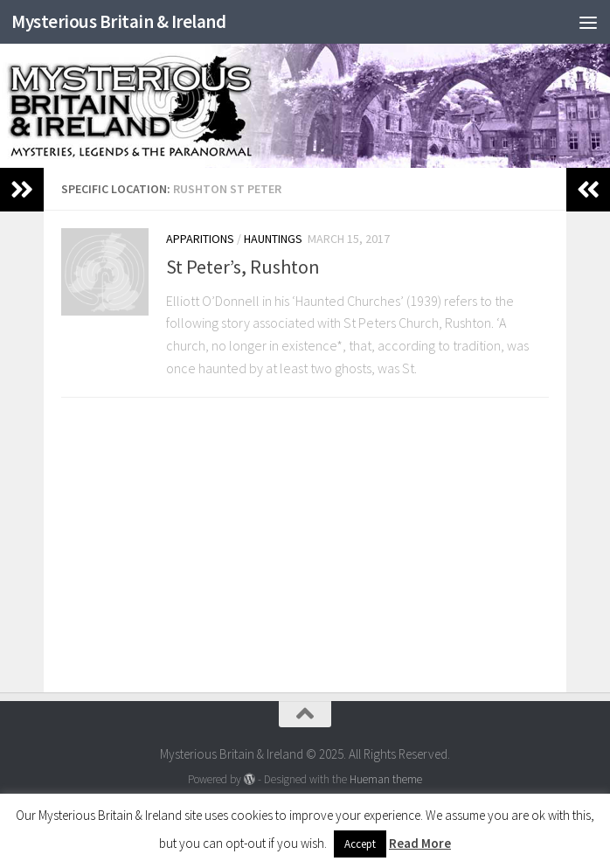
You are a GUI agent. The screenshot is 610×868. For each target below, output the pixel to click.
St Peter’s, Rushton (243, 267)
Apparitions (200, 239)
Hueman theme (386, 779)
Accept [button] (360, 844)
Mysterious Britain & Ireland (118, 21)
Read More (420, 843)
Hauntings (273, 239)
